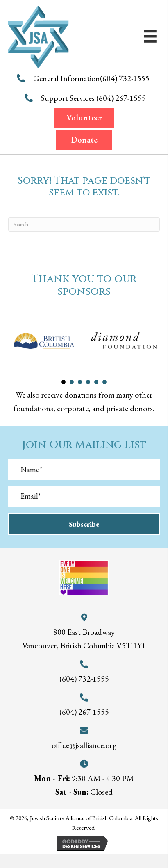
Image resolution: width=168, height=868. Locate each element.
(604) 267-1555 (122, 98)
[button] (84, 118)
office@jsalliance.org (84, 745)
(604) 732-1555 (126, 78)
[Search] (84, 224)
